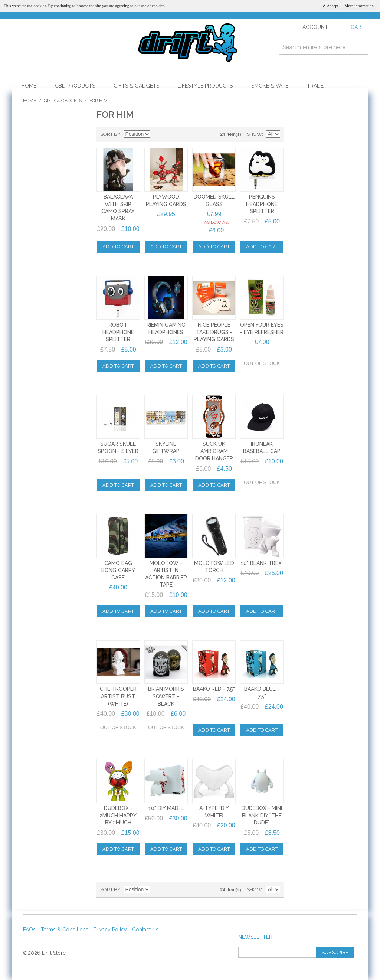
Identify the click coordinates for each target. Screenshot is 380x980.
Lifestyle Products (205, 86)
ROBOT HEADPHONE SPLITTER (118, 332)
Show (254, 134)
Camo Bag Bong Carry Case (118, 570)
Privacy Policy (110, 930)
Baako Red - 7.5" (214, 689)
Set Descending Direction (157, 134)
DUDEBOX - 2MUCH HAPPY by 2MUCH (118, 815)
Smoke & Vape (270, 86)
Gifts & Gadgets (136, 86)
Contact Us (145, 930)
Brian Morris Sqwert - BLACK (166, 696)
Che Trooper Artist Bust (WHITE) (118, 696)
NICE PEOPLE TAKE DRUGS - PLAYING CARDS (214, 332)
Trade (315, 86)
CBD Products (75, 86)
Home (29, 86)
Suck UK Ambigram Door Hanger (214, 451)
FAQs (29, 930)
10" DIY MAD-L (166, 808)
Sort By (110, 134)
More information (359, 6)
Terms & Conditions (65, 930)
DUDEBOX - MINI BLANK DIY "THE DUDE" (262, 815)
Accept (332, 6)
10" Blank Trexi (262, 563)
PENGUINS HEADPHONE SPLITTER (262, 204)
